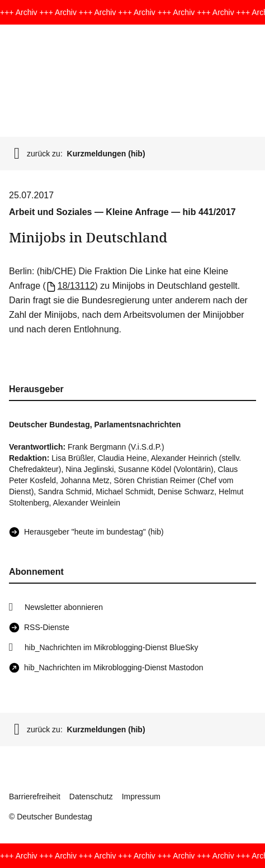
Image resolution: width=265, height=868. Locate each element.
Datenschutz (91, 797)
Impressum (141, 797)
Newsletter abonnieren (64, 607)
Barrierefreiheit (35, 797)
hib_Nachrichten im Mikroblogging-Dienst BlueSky (111, 647)
